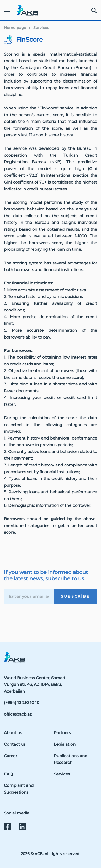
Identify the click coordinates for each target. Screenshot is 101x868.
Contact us (15, 744)
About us (13, 733)
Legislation (65, 744)
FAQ (8, 774)
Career (10, 756)
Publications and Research (71, 759)
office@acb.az (18, 714)
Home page (15, 28)
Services (41, 28)
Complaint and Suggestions (19, 789)
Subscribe (75, 596)
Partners (62, 733)
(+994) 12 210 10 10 (22, 703)
